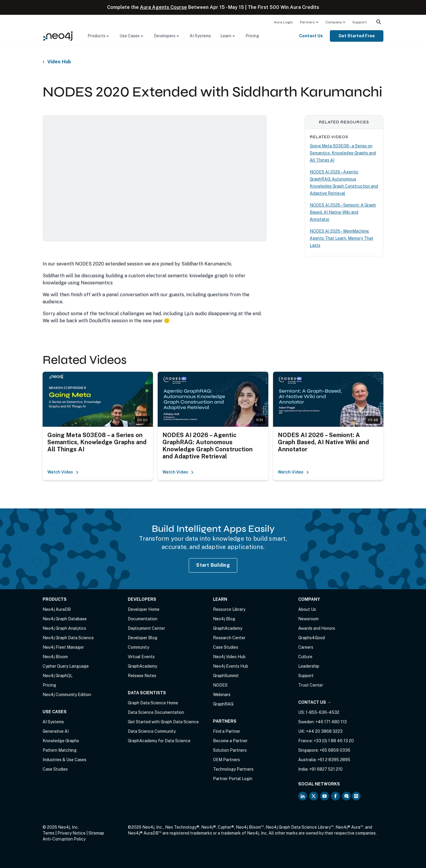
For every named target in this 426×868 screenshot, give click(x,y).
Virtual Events (141, 657)
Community (138, 647)
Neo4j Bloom (55, 657)
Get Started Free (357, 36)
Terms (49, 833)
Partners (307, 22)
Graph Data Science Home (153, 703)
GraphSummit (226, 676)
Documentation (143, 619)
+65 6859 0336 (335, 750)
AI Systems (200, 36)
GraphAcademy (142, 666)
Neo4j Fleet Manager (63, 647)
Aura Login (283, 22)
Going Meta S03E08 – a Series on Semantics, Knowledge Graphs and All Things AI (343, 153)
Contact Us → (315, 702)
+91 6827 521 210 (326, 769)
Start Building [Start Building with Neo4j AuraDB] (213, 565)
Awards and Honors (317, 628)
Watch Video (63, 472)
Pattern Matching (60, 750)
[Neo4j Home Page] (58, 36)
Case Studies (55, 769)
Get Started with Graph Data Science (163, 722)
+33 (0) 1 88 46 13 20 (334, 741)
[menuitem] (283, 22)
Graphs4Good (312, 638)
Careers (306, 647)
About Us (307, 609)
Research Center (229, 638)
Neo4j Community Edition (67, 695)
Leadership (309, 666)
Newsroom (308, 619)
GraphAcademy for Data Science (159, 741)
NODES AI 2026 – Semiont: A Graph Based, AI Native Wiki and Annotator (343, 212)
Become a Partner (230, 741)
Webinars (222, 695)
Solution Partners (230, 750)
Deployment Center (146, 628)
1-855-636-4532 (322, 712)
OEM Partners (226, 760)
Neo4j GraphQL (58, 676)
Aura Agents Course (163, 7)
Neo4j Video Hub (229, 657)
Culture (305, 657)
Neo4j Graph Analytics (64, 628)
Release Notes (142, 676)
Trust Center (311, 685)
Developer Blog (143, 638)
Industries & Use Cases (64, 760)
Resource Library (229, 609)
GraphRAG (223, 704)
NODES (220, 685)
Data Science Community (152, 731)
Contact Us (311, 36)
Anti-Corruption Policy (64, 839)
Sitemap (96, 833)
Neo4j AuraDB (57, 609)
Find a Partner (227, 731)
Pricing (252, 36)
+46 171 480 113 (331, 722)
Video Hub (59, 62)
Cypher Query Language (66, 666)
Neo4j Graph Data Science (68, 638)
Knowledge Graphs (61, 741)
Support (360, 22)
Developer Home (144, 609)
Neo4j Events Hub (231, 666)
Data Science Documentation (156, 712)
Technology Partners (233, 769)
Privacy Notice (71, 833)
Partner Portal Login (233, 779)
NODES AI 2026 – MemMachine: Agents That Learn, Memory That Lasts (342, 238)
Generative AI (56, 731)
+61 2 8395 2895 (334, 760)
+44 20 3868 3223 (324, 731)
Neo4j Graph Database (65, 619)
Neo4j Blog (224, 619)
